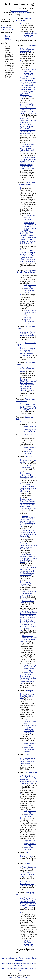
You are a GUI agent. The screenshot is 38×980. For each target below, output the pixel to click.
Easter (27, 754)
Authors (27, 963)
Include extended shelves (19, 11)
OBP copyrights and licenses (19, 977)
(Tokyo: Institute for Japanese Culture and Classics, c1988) (28, 352)
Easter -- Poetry (30, 435)
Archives (24, 969)
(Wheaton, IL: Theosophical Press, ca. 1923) (28, 88)
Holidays (8, 40)
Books (4, 969)
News (10, 969)
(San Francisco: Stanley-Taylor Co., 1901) (28, 594)
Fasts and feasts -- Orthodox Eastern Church (26, 271)
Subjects (16, 965)
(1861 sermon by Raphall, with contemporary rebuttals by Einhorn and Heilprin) (28, 780)
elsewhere (11, 29)
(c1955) (27, 467)
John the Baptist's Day (23, 19)
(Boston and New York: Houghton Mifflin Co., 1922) (28, 571)
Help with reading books (9, 958)
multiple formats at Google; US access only (30, 312)
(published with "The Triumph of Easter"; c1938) (27, 761)
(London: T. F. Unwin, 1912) (28, 533)
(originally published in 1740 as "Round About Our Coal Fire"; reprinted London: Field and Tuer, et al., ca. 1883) (28, 521)
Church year (29, 691)
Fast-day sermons (31, 772)
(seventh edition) (27, 884)
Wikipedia (4, 27)
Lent (26, 853)
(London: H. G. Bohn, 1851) (28, 237)
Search (10, 963)
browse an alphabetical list (20, 13)
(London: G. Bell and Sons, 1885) (28, 256)
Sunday (27, 863)
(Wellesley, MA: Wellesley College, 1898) (28, 504)
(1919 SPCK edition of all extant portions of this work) (27, 147)
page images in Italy (30, 33)
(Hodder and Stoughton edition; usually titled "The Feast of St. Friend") (28, 558)
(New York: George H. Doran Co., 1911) (28, 546)
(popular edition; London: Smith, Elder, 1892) (28, 680)
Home (4, 963)
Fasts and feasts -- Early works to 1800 (26, 184)
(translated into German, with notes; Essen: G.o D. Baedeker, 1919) (28, 126)
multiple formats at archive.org (30, 70)
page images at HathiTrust (29, 36)
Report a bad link (24, 958)
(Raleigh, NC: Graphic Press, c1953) (27, 475)
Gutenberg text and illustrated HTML (30, 431)
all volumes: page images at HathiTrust (29, 217)
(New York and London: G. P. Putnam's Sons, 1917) (28, 639)
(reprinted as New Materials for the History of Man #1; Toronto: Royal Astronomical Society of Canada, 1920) (28, 109)
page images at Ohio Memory (29, 945)
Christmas (28, 457)
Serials (23, 965)
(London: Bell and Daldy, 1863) (28, 407)
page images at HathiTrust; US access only (29, 75)
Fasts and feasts (8, 37)
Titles (33, 963)
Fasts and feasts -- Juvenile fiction (26, 400)
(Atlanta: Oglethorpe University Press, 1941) (28, 488)
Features (17, 969)
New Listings (18, 963)
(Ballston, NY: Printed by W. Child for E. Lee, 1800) (28, 621)
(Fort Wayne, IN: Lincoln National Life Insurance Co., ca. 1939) (28, 903)
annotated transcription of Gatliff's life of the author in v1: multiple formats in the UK (30, 225)
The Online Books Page (19, 4)
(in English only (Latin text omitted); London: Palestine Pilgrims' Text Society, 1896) (28, 164)
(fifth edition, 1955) (28, 696)
